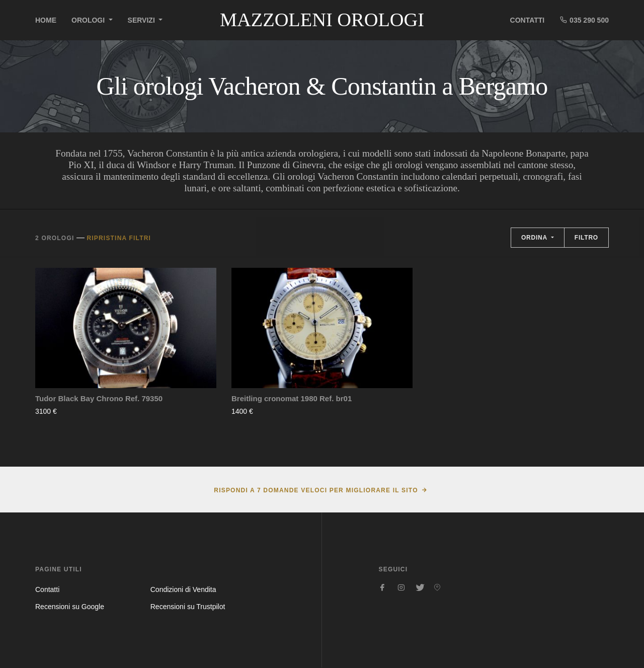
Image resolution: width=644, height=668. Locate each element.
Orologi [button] (89, 20)
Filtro (586, 238)
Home (46, 20)
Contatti (528, 20)
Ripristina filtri (119, 238)
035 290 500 (584, 20)
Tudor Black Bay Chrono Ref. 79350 (99, 398)
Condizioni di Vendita (183, 589)
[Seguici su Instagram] (401, 587)
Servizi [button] (142, 20)
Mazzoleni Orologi (322, 20)
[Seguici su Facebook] (383, 587)
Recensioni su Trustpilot (188, 607)
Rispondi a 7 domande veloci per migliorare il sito (316, 490)
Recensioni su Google (70, 607)
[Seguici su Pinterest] (437, 587)
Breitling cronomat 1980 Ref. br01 (292, 398)
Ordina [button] (535, 238)
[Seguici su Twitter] (419, 587)
